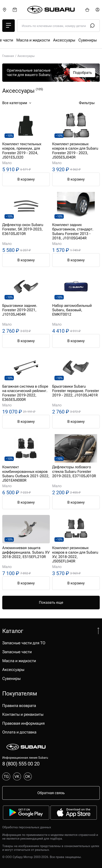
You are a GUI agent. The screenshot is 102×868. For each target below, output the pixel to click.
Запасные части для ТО (24, 40)
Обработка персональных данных (27, 827)
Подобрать (82, 73)
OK (28, 776)
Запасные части (63, 40)
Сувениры (11, 678)
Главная (8, 56)
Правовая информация (23, 723)
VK (17, 776)
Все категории (18, 103)
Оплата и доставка (19, 732)
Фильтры (89, 103)
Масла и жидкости (19, 661)
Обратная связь (51, 793)
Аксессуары (13, 670)
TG (6, 776)
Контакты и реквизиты (23, 714)
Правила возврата (19, 706)
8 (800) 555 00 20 (21, 764)
